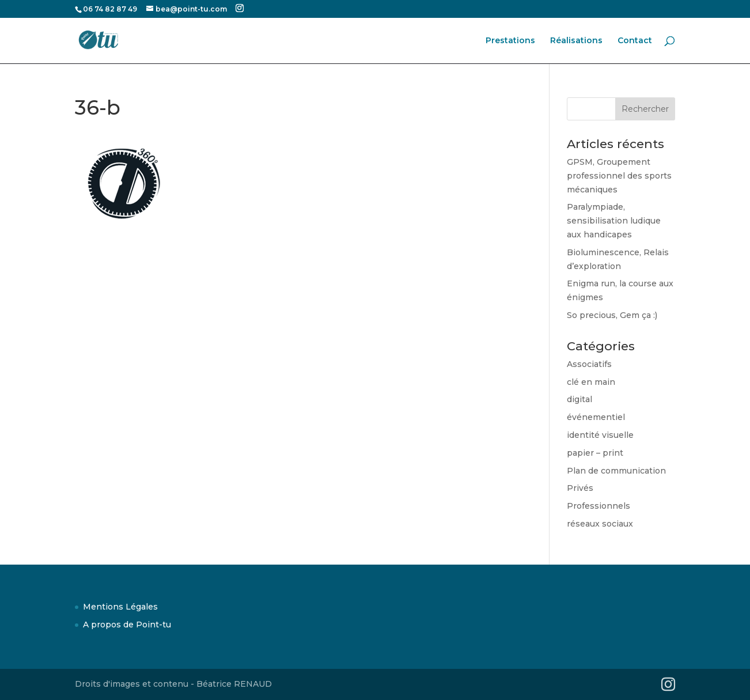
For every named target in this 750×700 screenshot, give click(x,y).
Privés (580, 488)
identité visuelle (600, 435)
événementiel (596, 417)
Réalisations (576, 41)
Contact (635, 41)
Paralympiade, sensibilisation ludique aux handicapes (614, 221)
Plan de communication (616, 471)
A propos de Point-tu (127, 625)
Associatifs (589, 364)
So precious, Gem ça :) (612, 315)
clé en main (591, 382)
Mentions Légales (120, 607)
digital (579, 399)
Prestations (510, 41)
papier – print (595, 453)
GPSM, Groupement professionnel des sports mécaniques (619, 176)
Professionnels (599, 506)
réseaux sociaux (600, 524)
